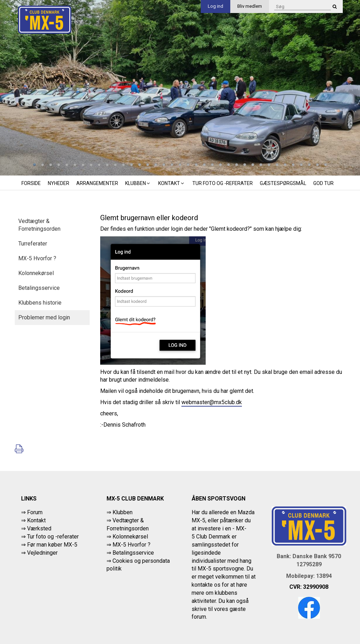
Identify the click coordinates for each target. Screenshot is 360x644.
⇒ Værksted (36, 528)
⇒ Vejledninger (39, 553)
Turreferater (33, 244)
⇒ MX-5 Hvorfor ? (128, 545)
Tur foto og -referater (223, 183)
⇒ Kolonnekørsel (127, 537)
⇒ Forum (32, 512)
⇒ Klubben (120, 512)
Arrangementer (97, 183)
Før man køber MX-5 (52, 545)
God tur (323, 183)
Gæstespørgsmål (283, 183)
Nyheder (59, 183)
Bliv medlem (250, 6)
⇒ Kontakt (33, 520)
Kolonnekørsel (36, 273)
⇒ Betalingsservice (130, 553)
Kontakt (172, 183)
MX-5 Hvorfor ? (37, 258)
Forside (31, 183)
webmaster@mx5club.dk (212, 402)
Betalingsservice (39, 288)
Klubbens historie (40, 303)
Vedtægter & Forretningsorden (39, 225)
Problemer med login (44, 317)
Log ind (216, 6)
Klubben (138, 183)
